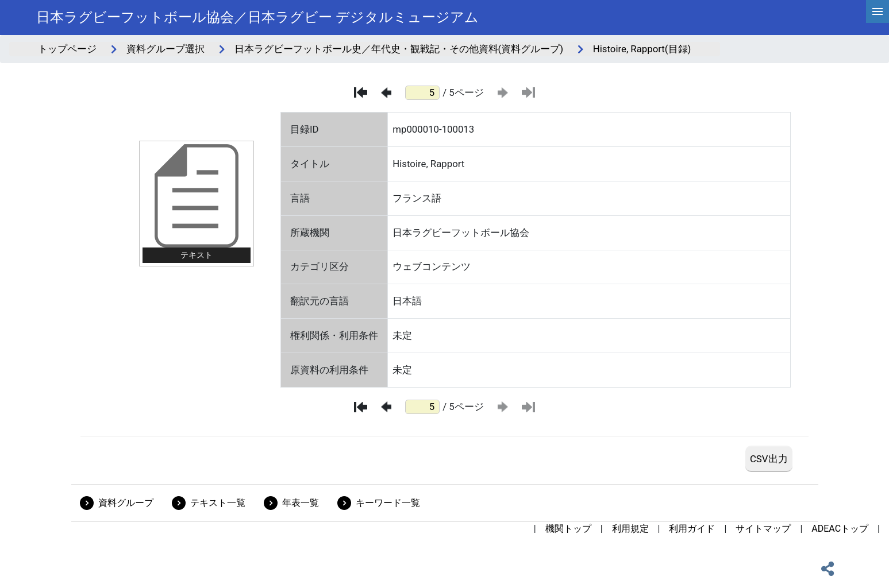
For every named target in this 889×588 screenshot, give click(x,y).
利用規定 (630, 529)
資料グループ (126, 503)
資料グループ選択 (166, 49)
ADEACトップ (840, 529)
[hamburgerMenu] (878, 11)
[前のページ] (386, 93)
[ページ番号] (422, 93)
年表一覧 (301, 503)
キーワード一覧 (388, 503)
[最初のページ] (361, 92)
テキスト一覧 (218, 503)
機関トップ (568, 529)
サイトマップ (763, 529)
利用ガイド (692, 529)
